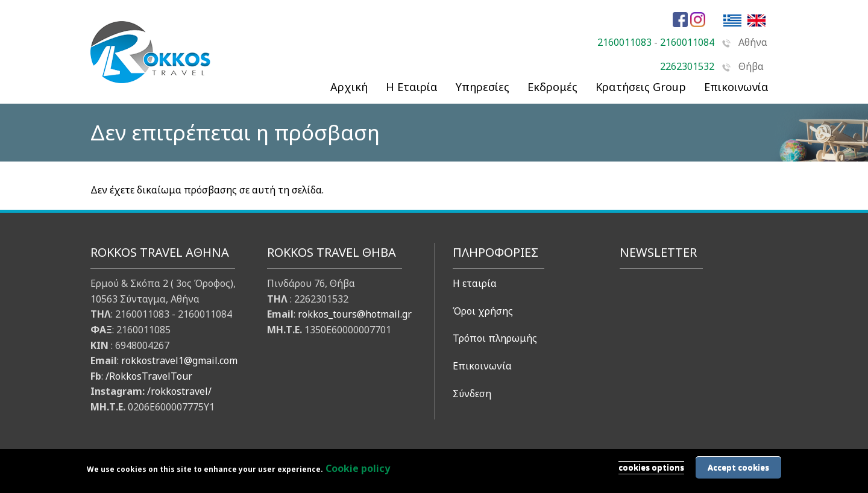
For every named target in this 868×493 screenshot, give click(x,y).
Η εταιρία (475, 283)
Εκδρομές (552, 87)
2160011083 (624, 42)
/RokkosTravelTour (149, 376)
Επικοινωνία (482, 366)
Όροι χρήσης (483, 311)
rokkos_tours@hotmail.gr (355, 314)
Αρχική (349, 87)
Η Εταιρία (412, 87)
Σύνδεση (472, 394)
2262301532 (687, 66)
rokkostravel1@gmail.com (179, 360)
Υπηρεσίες (483, 87)
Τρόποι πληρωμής (495, 338)
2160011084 (687, 42)
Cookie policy (358, 468)
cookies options (651, 467)
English (756, 20)
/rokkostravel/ (179, 391)
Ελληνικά (732, 20)
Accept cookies (738, 467)
